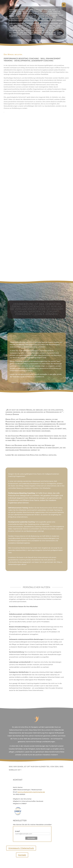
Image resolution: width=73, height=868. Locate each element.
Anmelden (31, 838)
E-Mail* (18, 831)
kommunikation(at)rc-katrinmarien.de (31, 792)
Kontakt (22, 855)
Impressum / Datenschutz (21, 848)
